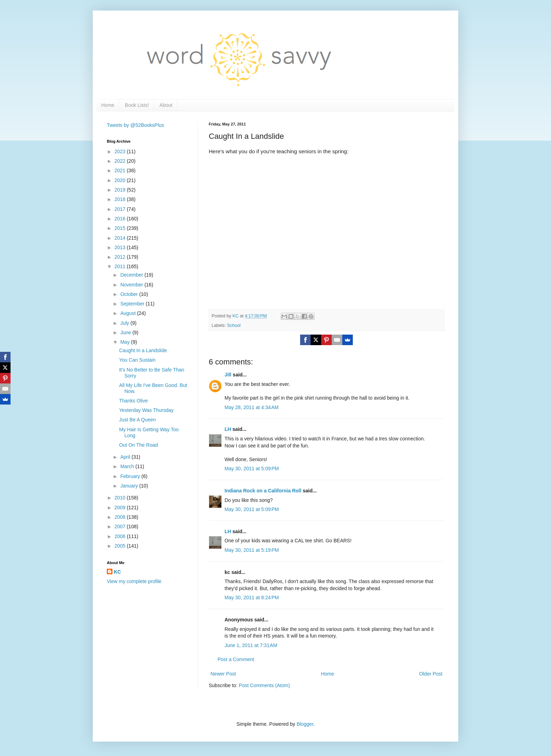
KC (117, 572)
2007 (121, 526)
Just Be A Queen (137, 420)
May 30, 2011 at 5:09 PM (252, 469)
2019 (121, 190)
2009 (121, 508)
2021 (121, 170)
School (234, 325)
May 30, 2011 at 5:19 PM (252, 550)
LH (228, 429)
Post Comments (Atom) (264, 685)
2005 (121, 546)
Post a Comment (236, 659)
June (126, 332)
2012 (121, 257)
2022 (121, 161)
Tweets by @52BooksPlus (135, 125)
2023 (121, 151)
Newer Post (223, 674)
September (133, 304)
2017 (121, 209)
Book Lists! (137, 105)
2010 (121, 498)
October (130, 294)
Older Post (431, 674)
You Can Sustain (137, 360)
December (132, 275)
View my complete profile (134, 581)
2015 (121, 228)
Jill (228, 375)
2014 (121, 238)
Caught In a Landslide (143, 350)
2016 (121, 219)
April (126, 457)
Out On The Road (138, 445)
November (132, 285)
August (128, 313)
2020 (121, 180)
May (125, 342)
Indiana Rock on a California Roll (263, 491)
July (125, 323)
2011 (121, 266)
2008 (121, 517)
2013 (121, 247)
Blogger (305, 724)
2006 (121, 536)
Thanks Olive (134, 401)
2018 (121, 199)
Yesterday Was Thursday (146, 410)
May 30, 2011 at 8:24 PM (252, 597)
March (128, 466)
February (131, 476)
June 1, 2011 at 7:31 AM (251, 645)
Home (108, 105)
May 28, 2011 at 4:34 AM (252, 407)
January (130, 486)
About (166, 105)
